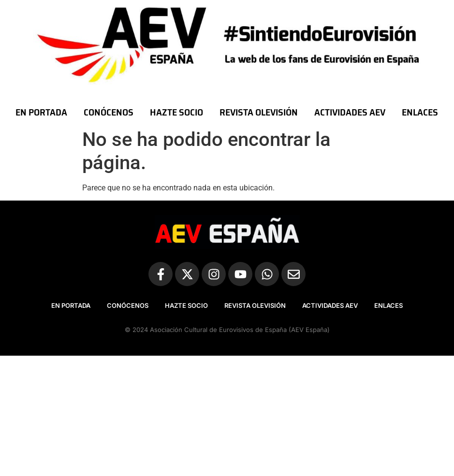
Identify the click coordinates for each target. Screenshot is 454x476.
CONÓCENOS (109, 112)
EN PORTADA (41, 112)
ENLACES (420, 112)
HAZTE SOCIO (176, 112)
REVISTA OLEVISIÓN (259, 112)
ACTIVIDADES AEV (350, 112)
